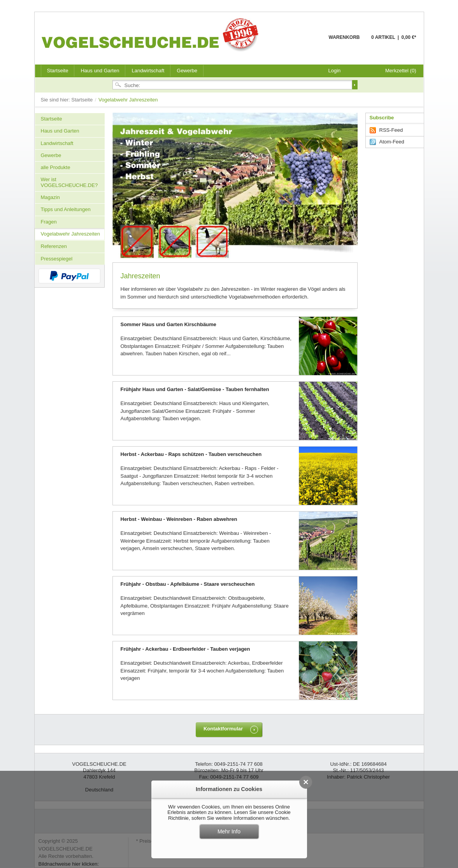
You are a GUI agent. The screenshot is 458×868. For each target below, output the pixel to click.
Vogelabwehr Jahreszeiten (71, 234)
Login (335, 71)
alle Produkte (56, 167)
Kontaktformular (223, 729)
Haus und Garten (100, 71)
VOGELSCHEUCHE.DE (152, 35)
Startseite (83, 100)
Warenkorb (310, 42)
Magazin (50, 197)
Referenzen (54, 246)
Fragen (49, 222)
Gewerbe (187, 71)
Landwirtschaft (148, 71)
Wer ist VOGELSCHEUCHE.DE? (69, 182)
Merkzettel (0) (401, 71)
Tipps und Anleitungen (66, 209)
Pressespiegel (57, 259)
